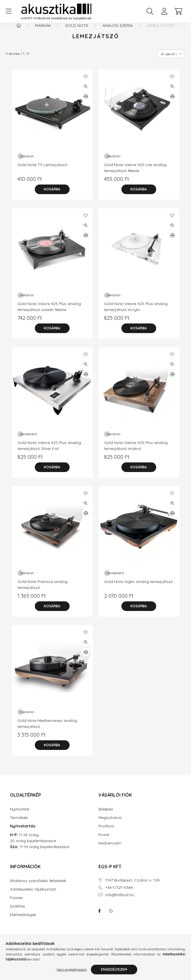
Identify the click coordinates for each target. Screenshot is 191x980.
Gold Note (77, 31)
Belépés (106, 815)
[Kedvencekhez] (86, 82)
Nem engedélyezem (72, 969)
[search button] (150, 11)
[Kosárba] (52, 195)
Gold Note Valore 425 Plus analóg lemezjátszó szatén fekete (49, 312)
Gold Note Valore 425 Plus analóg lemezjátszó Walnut (136, 451)
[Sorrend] (171, 59)
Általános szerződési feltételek (38, 886)
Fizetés (16, 903)
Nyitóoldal (20, 815)
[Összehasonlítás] (86, 102)
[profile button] (164, 11)
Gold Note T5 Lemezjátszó (42, 170)
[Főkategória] (19, 31)
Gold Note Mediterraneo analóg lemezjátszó (47, 729)
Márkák (43, 31)
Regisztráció (110, 823)
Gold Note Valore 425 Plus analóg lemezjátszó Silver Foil (49, 451)
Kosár (104, 840)
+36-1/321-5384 (119, 893)
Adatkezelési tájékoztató (33, 895)
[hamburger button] (8, 11)
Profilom (106, 832)
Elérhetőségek (23, 920)
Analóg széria (118, 31)
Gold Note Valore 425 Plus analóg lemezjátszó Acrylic (136, 312)
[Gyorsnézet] (86, 92)
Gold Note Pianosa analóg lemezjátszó (42, 590)
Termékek (19, 823)
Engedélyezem (114, 969)
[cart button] (178, 11)
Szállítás (18, 912)
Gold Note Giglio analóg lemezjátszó (139, 587)
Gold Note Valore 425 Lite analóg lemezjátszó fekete (135, 173)
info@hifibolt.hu (120, 901)
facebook (100, 917)
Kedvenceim (110, 849)
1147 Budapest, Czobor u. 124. (133, 886)
